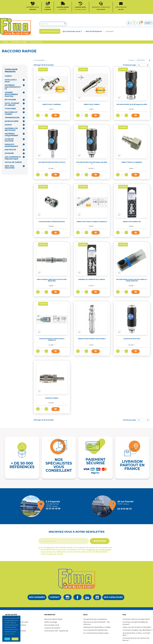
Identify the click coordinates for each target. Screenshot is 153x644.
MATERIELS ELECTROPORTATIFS (13, 87)
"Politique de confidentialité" (9, 634)
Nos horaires (37, 597)
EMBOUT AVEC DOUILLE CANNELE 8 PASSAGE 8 (92, 222)
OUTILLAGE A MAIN (11, 81)
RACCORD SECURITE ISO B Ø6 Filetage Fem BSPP (132, 104)
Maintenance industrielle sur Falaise (97, 627)
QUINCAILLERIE (12, 121)
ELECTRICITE (10, 150)
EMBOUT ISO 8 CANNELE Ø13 (132, 222)
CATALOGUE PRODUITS (11, 71)
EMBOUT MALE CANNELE (92, 104)
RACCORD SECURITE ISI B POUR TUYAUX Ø (52, 162)
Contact (55, 597)
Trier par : (132, 60)
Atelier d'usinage (51, 622)
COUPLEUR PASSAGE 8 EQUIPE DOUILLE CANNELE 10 (52, 339)
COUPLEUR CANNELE (52, 398)
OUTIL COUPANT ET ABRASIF (12, 104)
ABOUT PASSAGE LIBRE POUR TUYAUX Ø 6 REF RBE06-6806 (52, 280)
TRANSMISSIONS (12, 118)
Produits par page (129, 65)
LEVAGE (8, 125)
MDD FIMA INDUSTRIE (10, 167)
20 (139, 65)
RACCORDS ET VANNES (11, 113)
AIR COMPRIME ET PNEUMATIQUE (13, 158)
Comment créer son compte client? (136, 619)
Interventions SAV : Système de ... (57, 631)
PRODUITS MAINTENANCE (11, 145)
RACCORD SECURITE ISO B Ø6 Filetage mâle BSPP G (92, 163)
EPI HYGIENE (10, 100)
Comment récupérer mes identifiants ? (138, 630)
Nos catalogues (113, 597)
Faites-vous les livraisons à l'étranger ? (137, 627)
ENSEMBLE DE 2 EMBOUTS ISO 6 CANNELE (92, 279)
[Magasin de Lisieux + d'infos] (103, 506)
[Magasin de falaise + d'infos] (32, 506)
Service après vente (52, 625)
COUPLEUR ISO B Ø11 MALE (132, 339)
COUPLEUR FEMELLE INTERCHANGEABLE (52, 222)
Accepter (15, 639)
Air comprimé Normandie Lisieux (96, 633)
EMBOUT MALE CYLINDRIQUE (52, 104)
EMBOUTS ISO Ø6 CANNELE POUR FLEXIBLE (92, 339)
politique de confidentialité (99, 550)
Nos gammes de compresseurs (95, 619)
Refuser (7, 639)
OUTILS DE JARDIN (13, 162)
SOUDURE (9, 153)
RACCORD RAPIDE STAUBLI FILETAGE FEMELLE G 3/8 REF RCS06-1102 (132, 280)
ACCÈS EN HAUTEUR (9, 140)
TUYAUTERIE (10, 109)
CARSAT (8, 76)
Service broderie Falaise (53, 619)
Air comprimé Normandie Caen (95, 630)
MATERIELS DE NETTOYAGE (11, 129)
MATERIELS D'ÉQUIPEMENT (12, 135)
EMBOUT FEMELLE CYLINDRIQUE (132, 162)
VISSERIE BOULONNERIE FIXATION (11, 94)
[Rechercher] (53, 24)
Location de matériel (52, 628)
